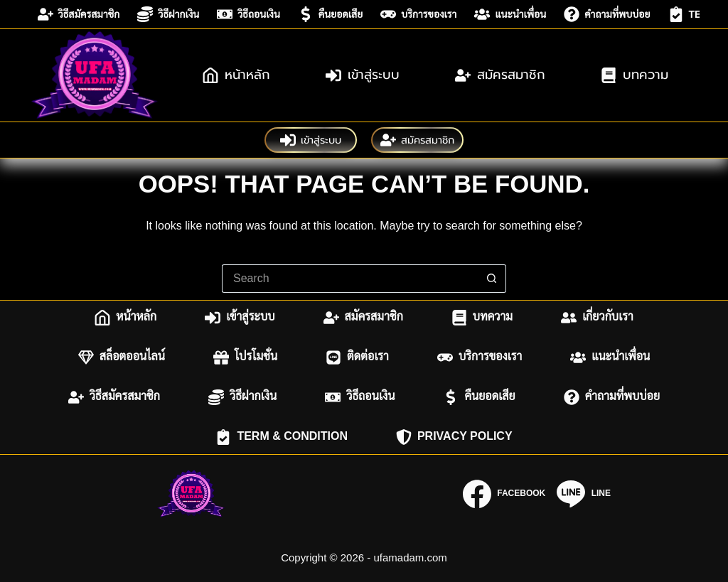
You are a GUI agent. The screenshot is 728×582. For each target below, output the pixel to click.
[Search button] (492, 279)
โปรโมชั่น (245, 357)
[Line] (584, 494)
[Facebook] (504, 494)
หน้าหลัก (236, 75)
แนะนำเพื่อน (510, 14)
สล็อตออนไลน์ (122, 357)
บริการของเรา (418, 14)
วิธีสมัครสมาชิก (79, 14)
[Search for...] (350, 279)
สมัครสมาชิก (500, 75)
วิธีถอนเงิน (248, 14)
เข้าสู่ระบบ (363, 75)
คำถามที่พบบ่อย (607, 14)
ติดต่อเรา (357, 357)
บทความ (635, 75)
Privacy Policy (454, 437)
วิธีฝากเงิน (168, 14)
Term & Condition (282, 437)
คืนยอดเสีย (330, 14)
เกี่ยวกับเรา (597, 318)
